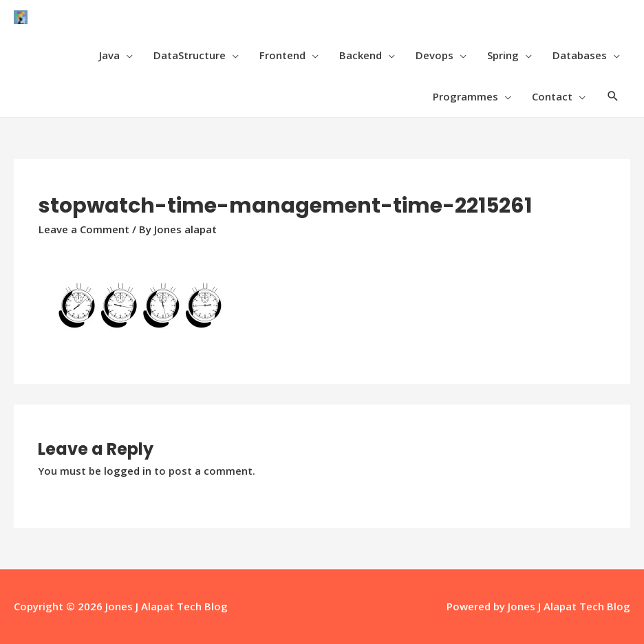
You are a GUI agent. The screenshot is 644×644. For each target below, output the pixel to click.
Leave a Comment (84, 229)
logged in (128, 471)
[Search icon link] (613, 96)
